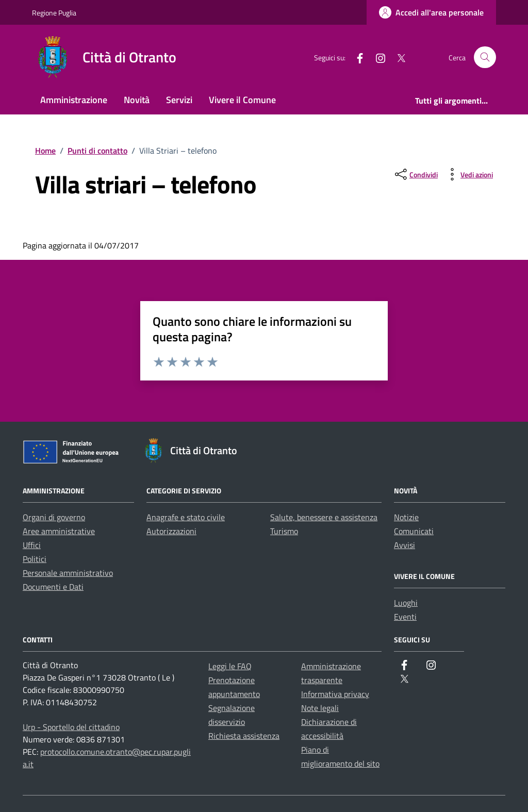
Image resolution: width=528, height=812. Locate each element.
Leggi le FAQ (230, 666)
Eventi (405, 617)
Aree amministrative (59, 531)
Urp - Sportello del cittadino (71, 727)
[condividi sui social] (415, 174)
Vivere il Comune (242, 100)
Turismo (284, 531)
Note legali (320, 708)
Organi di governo (54, 517)
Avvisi (405, 545)
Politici (35, 559)
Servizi (179, 100)
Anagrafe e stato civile (186, 517)
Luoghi (406, 603)
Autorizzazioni (171, 531)
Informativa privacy (335, 694)
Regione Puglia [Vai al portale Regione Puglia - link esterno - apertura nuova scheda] (54, 13)
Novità (137, 100)
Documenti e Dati (53, 587)
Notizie (406, 517)
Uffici (32, 545)
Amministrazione (74, 100)
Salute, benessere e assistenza (324, 517)
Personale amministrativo (68, 573)
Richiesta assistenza (244, 736)
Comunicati (414, 531)
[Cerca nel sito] (485, 57)
